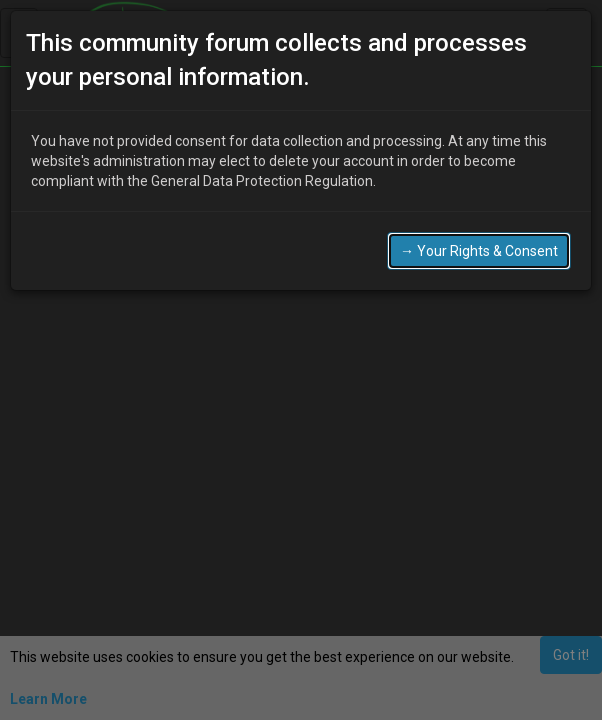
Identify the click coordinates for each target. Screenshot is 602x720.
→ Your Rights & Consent (479, 251)
